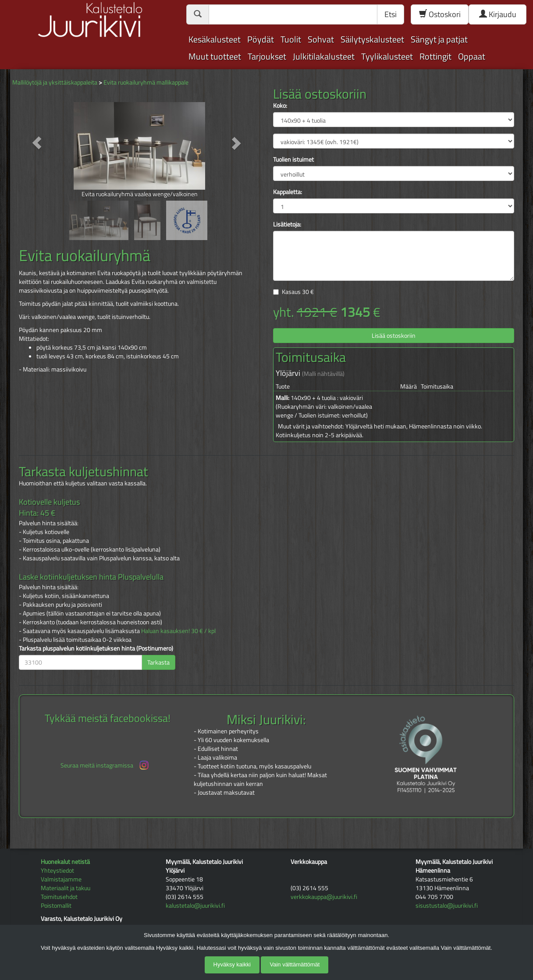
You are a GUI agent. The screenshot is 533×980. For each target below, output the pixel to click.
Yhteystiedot (57, 870)
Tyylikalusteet (387, 56)
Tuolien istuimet (293, 159)
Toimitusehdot (59, 897)
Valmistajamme (61, 879)
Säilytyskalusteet (372, 39)
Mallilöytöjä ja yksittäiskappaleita (55, 82)
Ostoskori (440, 14)
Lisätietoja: (287, 224)
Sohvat (321, 39)
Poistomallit (56, 905)
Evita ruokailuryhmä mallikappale (146, 82)
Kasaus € (298, 292)
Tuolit (291, 39)
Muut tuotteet (215, 56)
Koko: (280, 106)
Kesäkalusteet (215, 39)
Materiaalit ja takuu (66, 888)
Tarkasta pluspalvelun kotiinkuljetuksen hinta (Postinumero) (96, 648)
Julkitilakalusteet (324, 56)
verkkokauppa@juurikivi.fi (324, 897)
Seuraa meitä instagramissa (105, 765)
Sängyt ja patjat (439, 39)
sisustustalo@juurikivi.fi (447, 905)
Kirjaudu (498, 14)
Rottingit (435, 56)
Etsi (391, 14)
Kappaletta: (288, 192)
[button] (37, 143)
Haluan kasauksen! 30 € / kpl (178, 631)
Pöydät (261, 39)
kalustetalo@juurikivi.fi (195, 905)
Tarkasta (158, 662)
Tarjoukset (267, 56)
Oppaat (472, 56)
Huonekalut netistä (65, 861)
